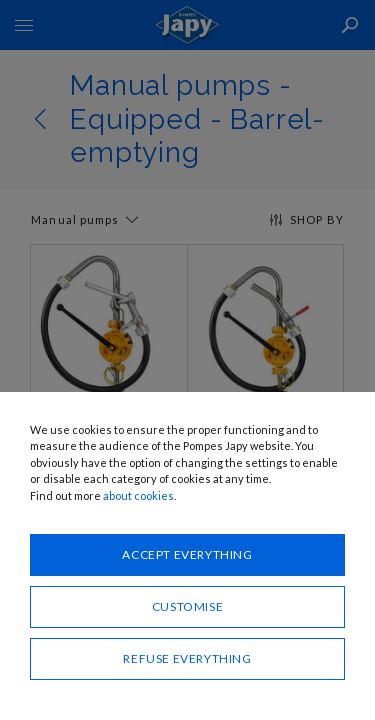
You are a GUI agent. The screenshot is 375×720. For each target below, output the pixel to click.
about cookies (138, 495)
